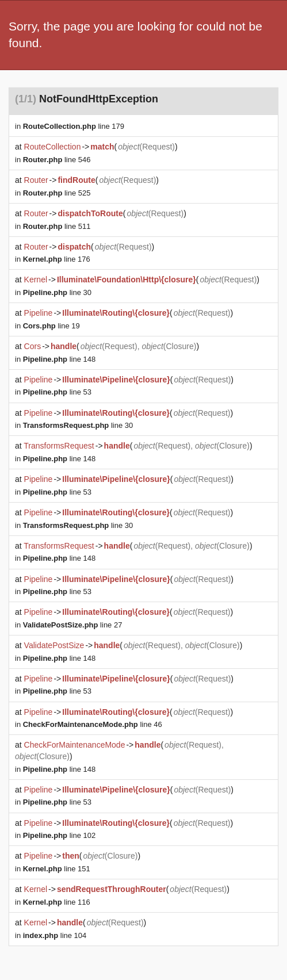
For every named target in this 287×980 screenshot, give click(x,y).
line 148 (59, 359)
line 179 (74, 126)
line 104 (55, 935)
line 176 (57, 259)
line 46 (93, 724)
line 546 (57, 160)
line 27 (73, 625)
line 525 (57, 193)
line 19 (51, 326)
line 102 (59, 835)
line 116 (57, 902)
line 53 (57, 392)
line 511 (57, 226)
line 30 (57, 292)
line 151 (57, 869)
